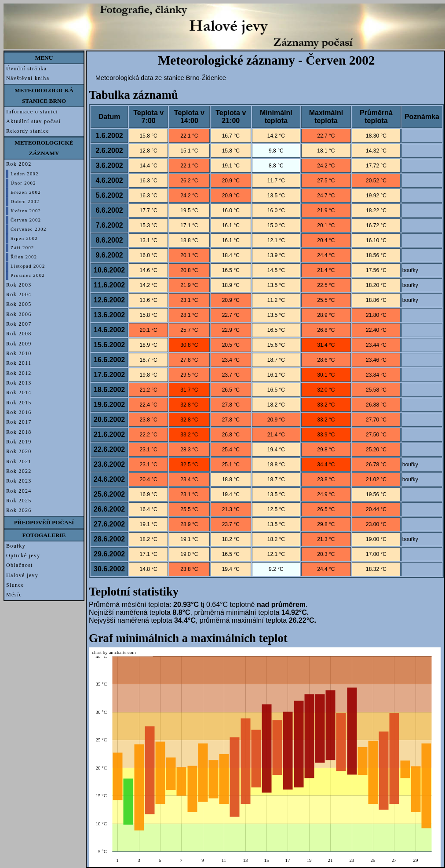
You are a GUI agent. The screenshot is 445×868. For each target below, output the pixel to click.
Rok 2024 (19, 491)
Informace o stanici (32, 112)
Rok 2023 (19, 481)
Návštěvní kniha (28, 78)
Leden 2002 (25, 174)
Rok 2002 (19, 164)
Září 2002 (22, 248)
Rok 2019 (19, 442)
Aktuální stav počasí (34, 121)
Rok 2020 (19, 451)
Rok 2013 (19, 383)
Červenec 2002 (29, 229)
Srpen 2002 (24, 238)
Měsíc (14, 595)
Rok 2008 (19, 334)
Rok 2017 (19, 422)
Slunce (15, 585)
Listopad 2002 (28, 266)
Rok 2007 (19, 324)
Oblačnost (20, 565)
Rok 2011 (19, 363)
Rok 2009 (19, 344)
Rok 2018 (19, 432)
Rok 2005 (19, 304)
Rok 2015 (19, 403)
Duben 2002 (25, 202)
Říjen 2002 (24, 257)
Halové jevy (22, 575)
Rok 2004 (19, 294)
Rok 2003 (19, 285)
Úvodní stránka (26, 69)
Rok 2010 (19, 353)
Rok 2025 (19, 501)
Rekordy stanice (28, 131)
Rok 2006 (19, 314)
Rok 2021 (19, 461)
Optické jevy (23, 556)
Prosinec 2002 (28, 275)
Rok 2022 (19, 471)
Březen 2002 (26, 192)
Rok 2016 (19, 412)
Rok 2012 (19, 373)
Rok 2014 (19, 392)
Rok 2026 (19, 510)
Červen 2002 (26, 220)
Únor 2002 (23, 183)
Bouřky (16, 546)
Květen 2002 (26, 211)
